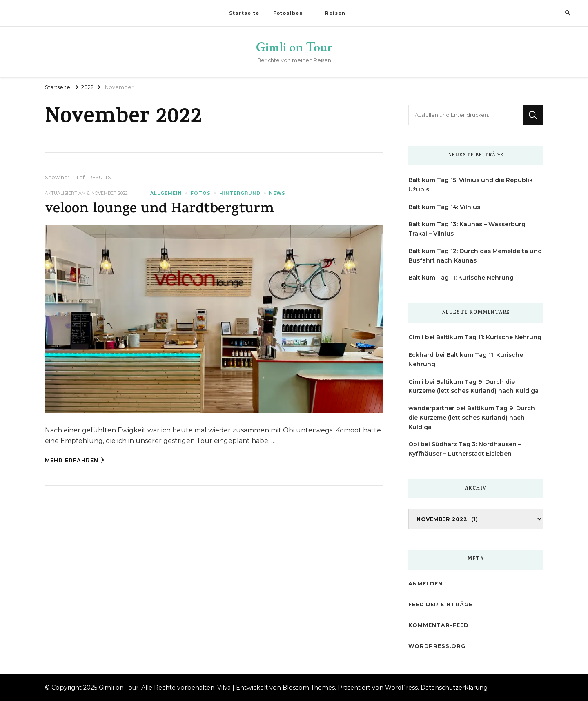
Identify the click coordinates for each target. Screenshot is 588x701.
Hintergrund (240, 193)
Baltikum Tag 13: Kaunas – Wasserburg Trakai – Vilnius (467, 229)
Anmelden (425, 584)
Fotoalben (288, 13)
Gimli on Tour (294, 47)
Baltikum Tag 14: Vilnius (444, 207)
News (277, 193)
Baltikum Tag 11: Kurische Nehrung (461, 278)
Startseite (244, 13)
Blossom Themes (309, 688)
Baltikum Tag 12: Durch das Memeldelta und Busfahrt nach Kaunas (475, 256)
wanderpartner (431, 408)
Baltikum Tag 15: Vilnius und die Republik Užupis (471, 185)
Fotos (201, 193)
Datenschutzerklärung (454, 688)
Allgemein (166, 193)
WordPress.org (437, 646)
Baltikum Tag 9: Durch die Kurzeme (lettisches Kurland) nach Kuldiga (472, 418)
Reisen (335, 13)
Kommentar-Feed (438, 625)
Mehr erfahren (75, 460)
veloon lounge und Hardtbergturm (159, 210)
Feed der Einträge (440, 604)
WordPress (401, 688)
